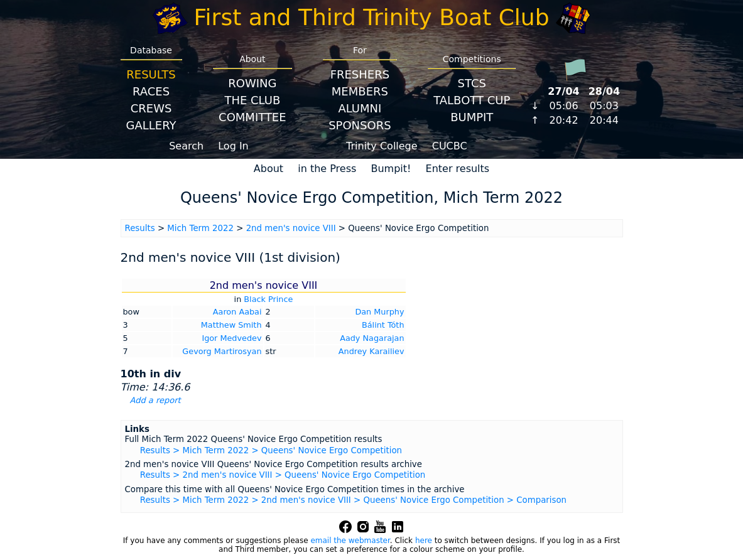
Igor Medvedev (231, 338)
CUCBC (450, 146)
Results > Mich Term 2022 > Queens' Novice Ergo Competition (271, 450)
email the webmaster (350, 541)
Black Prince (268, 299)
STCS (472, 83)
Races (151, 91)
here (424, 541)
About (268, 169)
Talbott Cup (472, 100)
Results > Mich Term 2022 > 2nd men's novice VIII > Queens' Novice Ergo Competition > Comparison (353, 500)
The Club (252, 100)
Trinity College (382, 146)
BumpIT (472, 117)
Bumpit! (391, 169)
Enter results (458, 169)
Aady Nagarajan (372, 338)
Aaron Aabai (237, 312)
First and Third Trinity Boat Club (372, 17)
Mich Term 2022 (200, 228)
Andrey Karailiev (371, 351)
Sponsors (360, 125)
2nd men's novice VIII (291, 228)
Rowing (252, 83)
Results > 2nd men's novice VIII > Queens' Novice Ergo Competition (283, 475)
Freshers (360, 74)
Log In (233, 146)
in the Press (327, 169)
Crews (151, 108)
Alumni (360, 108)
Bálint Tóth (383, 325)
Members (360, 91)
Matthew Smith (231, 325)
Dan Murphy (379, 312)
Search (186, 146)
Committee (252, 117)
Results (151, 74)
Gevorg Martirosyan (222, 351)
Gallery (151, 125)
